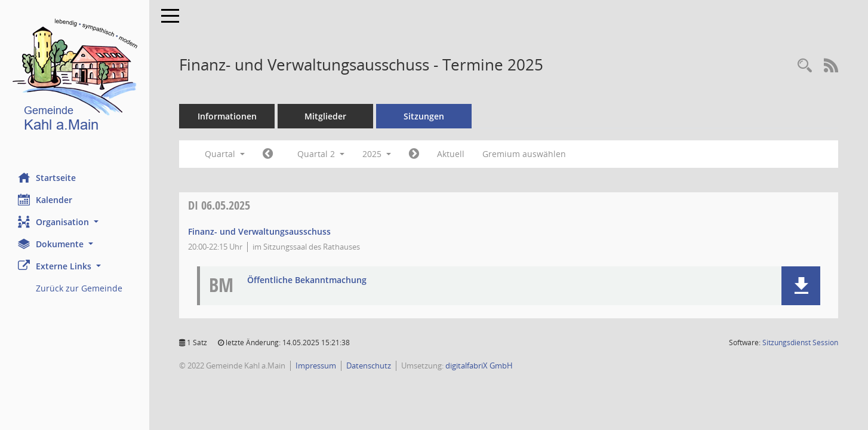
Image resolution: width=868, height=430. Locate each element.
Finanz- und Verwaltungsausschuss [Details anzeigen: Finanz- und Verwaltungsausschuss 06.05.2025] (259, 231)
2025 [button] (377, 154)
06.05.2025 (219, 205)
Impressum (316, 365)
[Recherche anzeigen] (805, 66)
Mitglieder (325, 116)
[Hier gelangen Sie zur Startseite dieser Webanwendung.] (75, 77)
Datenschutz (369, 365)
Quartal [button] (225, 154)
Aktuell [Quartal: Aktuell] (451, 154)
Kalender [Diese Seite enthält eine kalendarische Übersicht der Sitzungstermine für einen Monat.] (45, 199)
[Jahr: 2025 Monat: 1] (268, 154)
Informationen (227, 116)
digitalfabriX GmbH (479, 365)
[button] (75, 222)
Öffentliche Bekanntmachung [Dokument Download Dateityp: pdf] (307, 280)
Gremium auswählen (524, 154)
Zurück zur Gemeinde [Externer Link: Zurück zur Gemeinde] (79, 288)
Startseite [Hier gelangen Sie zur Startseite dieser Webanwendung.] (47, 177)
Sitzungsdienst (800, 343)
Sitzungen (424, 116)
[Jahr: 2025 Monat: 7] (414, 154)
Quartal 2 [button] (321, 154)
